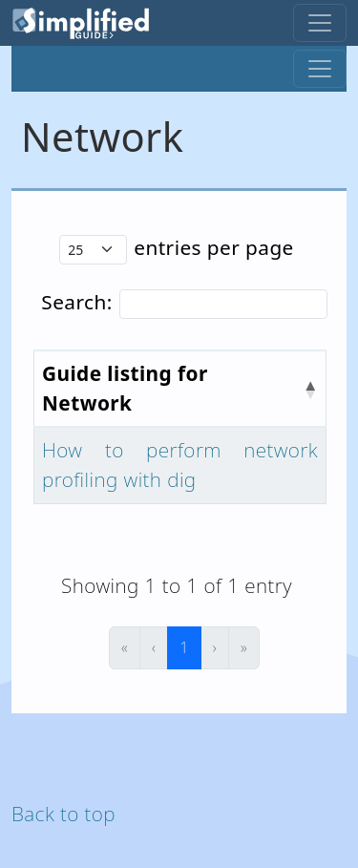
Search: (76, 302)
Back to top (63, 814)
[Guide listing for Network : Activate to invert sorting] (180, 389)
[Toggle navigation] (320, 23)
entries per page (214, 247)
